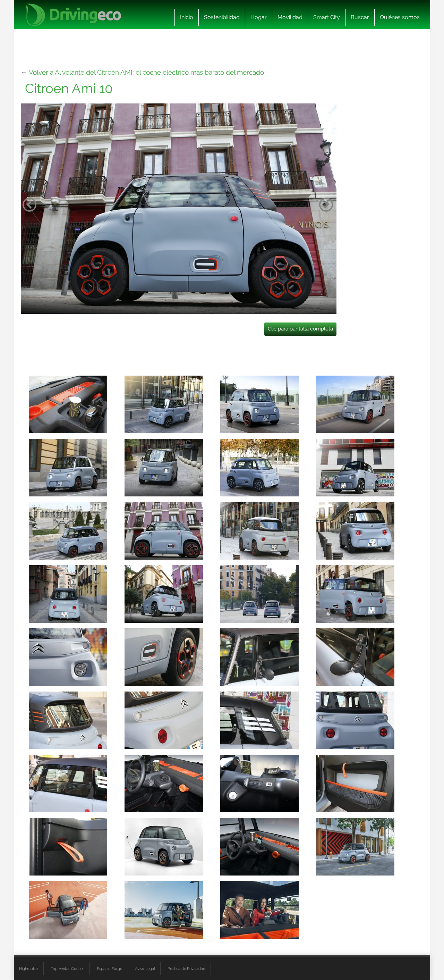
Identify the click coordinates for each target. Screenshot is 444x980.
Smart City (327, 17)
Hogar (259, 17)
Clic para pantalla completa (300, 329)
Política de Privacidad (186, 969)
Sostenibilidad (222, 17)
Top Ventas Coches (67, 969)
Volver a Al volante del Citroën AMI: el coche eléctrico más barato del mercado (146, 72)
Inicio (187, 17)
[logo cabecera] (73, 15)
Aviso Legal (145, 969)
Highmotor (29, 969)
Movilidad (290, 17)
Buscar (360, 17)
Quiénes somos (400, 17)
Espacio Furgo (110, 969)
